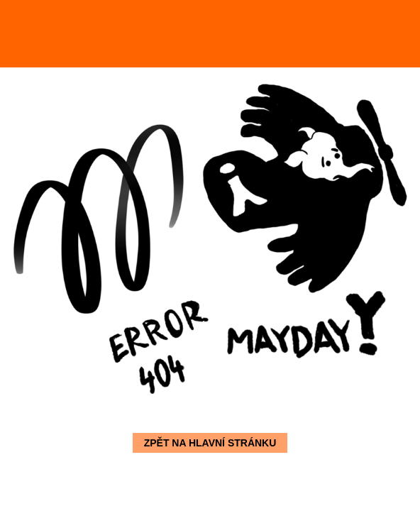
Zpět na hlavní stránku (210, 443)
